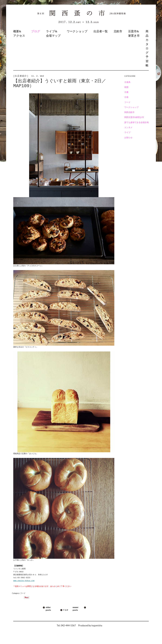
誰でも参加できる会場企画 (137, 122)
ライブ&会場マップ (53, 34)
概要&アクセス (19, 34)
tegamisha (97, 625)
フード (23, 593)
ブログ (36, 31)
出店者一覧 (101, 31)
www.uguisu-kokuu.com (24, 581)
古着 (126, 97)
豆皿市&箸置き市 (134, 34)
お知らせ (128, 137)
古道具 (127, 82)
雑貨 (126, 87)
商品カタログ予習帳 (147, 48)
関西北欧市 (129, 112)
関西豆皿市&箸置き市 (134, 117)
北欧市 (118, 31)
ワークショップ (77, 31)
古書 (126, 92)
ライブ (127, 132)
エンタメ (128, 127)
